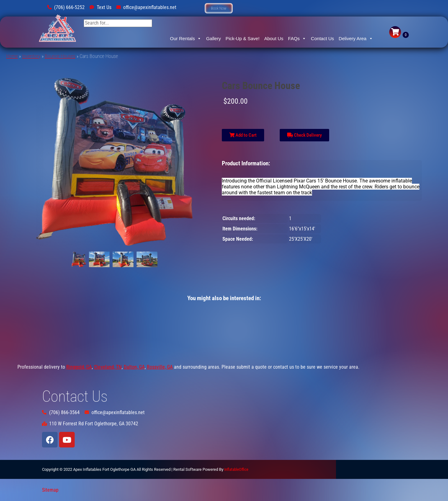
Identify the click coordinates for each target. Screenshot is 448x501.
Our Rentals (186, 39)
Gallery (213, 38)
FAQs (297, 39)
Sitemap (50, 490)
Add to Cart (243, 135)
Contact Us (322, 38)
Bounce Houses (60, 56)
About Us (274, 38)
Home (12, 56)
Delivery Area (356, 39)
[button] (219, 8)
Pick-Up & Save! (243, 38)
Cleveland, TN (108, 367)
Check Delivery (304, 135)
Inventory (31, 56)
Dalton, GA (134, 367)
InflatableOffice (236, 469)
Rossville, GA (160, 367)
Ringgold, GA (79, 367)
